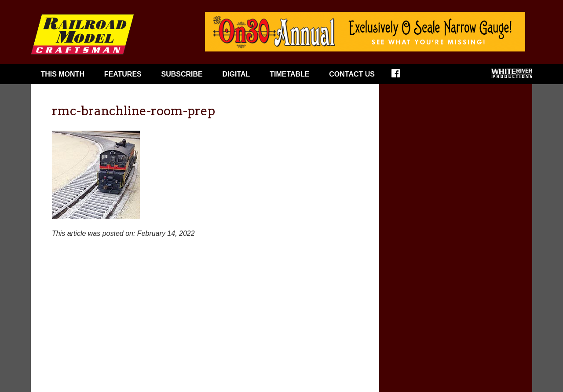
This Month (62, 74)
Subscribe (182, 74)
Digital (236, 74)
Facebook (401, 76)
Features (123, 74)
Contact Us (352, 74)
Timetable (289, 74)
